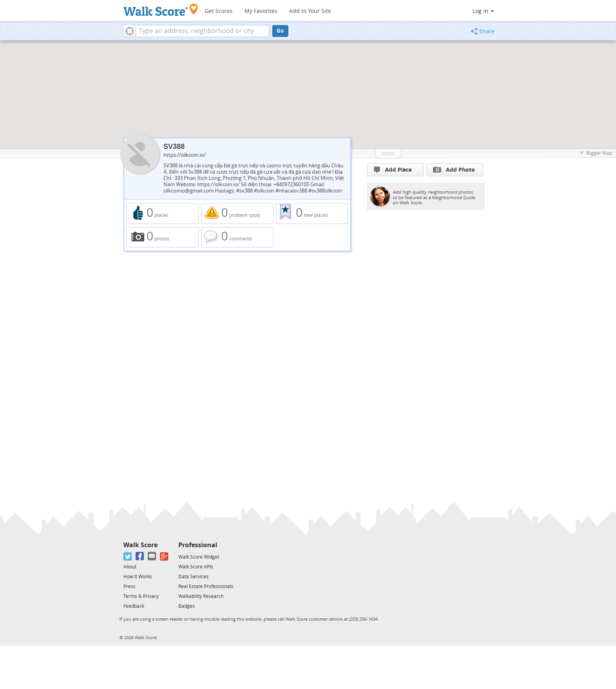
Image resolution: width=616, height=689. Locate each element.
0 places (163, 214)
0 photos (163, 237)
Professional (198, 545)
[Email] (152, 556)
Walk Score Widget (199, 557)
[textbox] (203, 31)
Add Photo (454, 170)
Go (280, 31)
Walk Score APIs (196, 567)
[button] (129, 31)
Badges (187, 606)
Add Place (393, 170)
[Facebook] (140, 556)
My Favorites (261, 11)
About (130, 567)
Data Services (193, 577)
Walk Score (140, 545)
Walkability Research (201, 596)
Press (129, 586)
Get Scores (219, 11)
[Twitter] (128, 556)
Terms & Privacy (141, 596)
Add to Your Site (310, 11)
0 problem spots (237, 214)
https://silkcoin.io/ (185, 155)
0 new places (312, 214)
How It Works (138, 577)
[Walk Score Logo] (161, 10)
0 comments (237, 237)
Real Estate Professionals (206, 586)
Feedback (134, 606)
